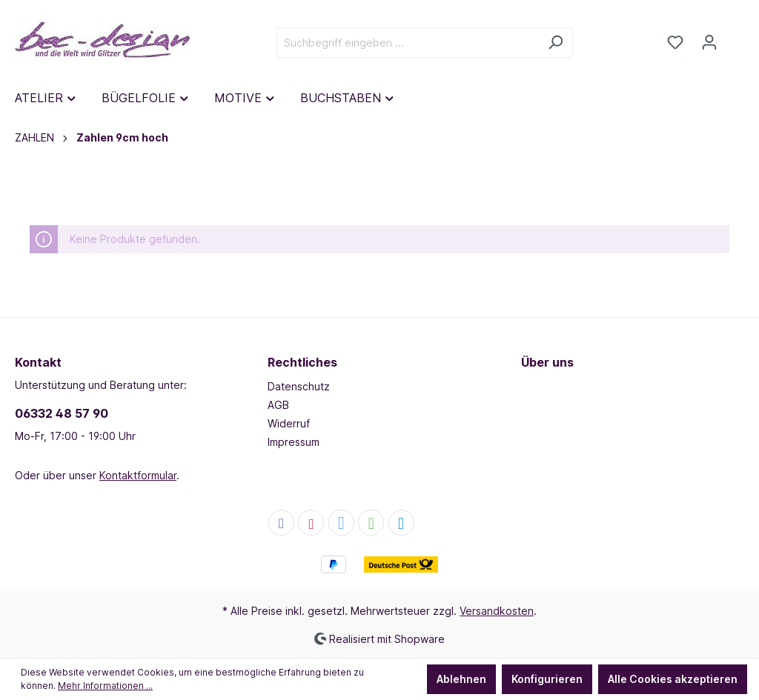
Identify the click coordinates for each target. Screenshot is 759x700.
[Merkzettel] (675, 42)
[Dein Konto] (709, 42)
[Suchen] (556, 43)
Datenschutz (299, 386)
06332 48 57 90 (62, 413)
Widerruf (289, 423)
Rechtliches (302, 362)
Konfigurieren (547, 679)
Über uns (547, 362)
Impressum (294, 442)
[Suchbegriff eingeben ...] (408, 43)
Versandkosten (497, 611)
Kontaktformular (138, 475)
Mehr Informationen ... (105, 686)
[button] (281, 523)
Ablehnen (461, 679)
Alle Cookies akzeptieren (673, 679)
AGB (278, 405)
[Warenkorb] (735, 37)
